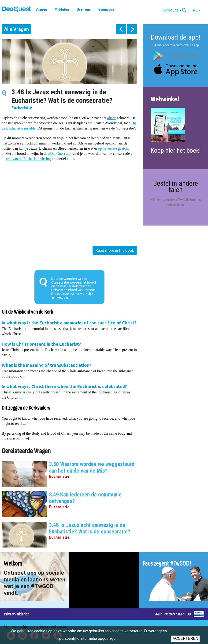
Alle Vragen (16, 29)
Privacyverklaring (17, 614)
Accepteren (185, 638)
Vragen (41, 9)
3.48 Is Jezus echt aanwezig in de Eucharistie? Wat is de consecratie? (90, 528)
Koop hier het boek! (176, 150)
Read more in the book (115, 250)
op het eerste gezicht (113, 148)
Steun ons (106, 9)
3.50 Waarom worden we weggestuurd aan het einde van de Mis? (92, 467)
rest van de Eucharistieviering (28, 159)
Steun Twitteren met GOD (173, 614)
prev (121, 29)
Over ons (84, 9)
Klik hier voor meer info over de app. (176, 45)
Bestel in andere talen (176, 186)
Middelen (62, 9)
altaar (111, 118)
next (132, 29)
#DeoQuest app (60, 154)
